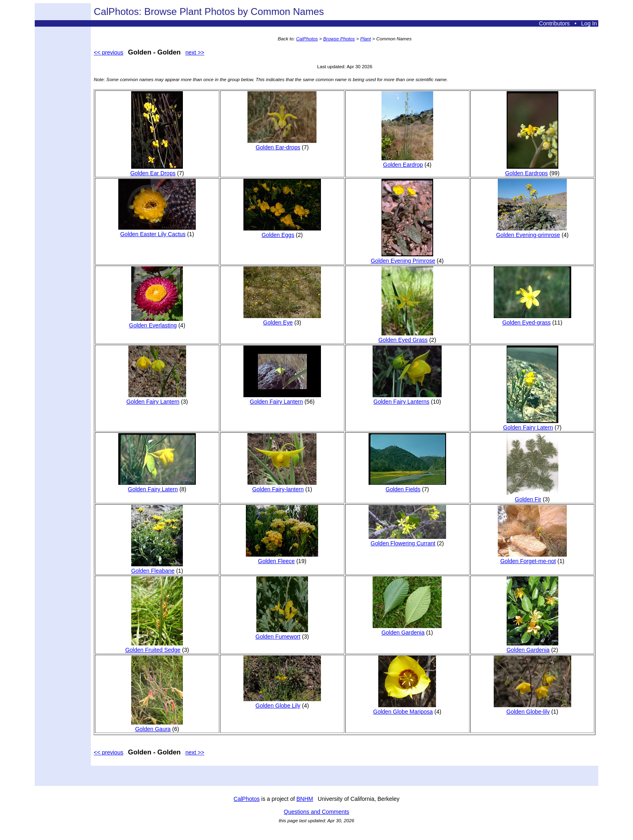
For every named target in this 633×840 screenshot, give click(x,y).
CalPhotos (307, 39)
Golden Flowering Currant (407, 540)
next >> (195, 52)
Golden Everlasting (156, 322)
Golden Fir (532, 496)
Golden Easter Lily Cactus (157, 231)
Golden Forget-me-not (532, 558)
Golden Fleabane (157, 568)
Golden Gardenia (407, 629)
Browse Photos (339, 39)
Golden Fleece (282, 558)
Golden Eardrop (407, 161)
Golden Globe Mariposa (405, 708)
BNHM (305, 799)
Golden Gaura (157, 726)
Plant (366, 39)
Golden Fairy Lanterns (407, 398)
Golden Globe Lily (282, 702)
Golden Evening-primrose (531, 232)
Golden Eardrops (531, 170)
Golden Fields (407, 486)
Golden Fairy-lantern (282, 486)
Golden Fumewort (282, 633)
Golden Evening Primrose (403, 258)
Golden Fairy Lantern (156, 398)
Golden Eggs (282, 232)
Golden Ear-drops (282, 144)
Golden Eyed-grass (532, 319)
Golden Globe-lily (532, 708)
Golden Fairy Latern (530, 424)
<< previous (108, 52)
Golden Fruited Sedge (154, 647)
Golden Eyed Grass (406, 337)
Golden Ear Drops (157, 170)
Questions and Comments (316, 812)
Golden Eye (282, 319)
